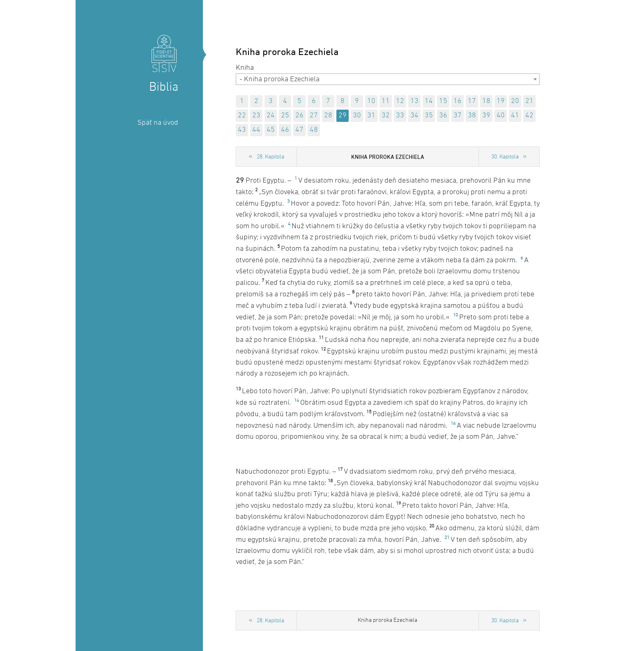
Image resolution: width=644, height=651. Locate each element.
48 (314, 130)
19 (501, 101)
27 (314, 116)
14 (429, 101)
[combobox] (388, 79)
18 (486, 101)
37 (458, 116)
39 (486, 116)
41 (515, 116)
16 (458, 101)
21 (529, 101)
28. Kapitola (270, 157)
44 (256, 130)
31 (371, 116)
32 (386, 116)
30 (357, 116)
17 (472, 101)
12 (400, 101)
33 (400, 116)
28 (328, 116)
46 (285, 130)
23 (256, 116)
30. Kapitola (505, 157)
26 (299, 116)
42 (529, 116)
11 (386, 101)
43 (242, 130)
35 (429, 116)
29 (343, 116)
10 (371, 101)
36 (443, 116)
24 (271, 116)
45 (271, 130)
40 (501, 116)
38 (472, 116)
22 (242, 116)
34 (414, 116)
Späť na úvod (158, 123)
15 (443, 101)
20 (515, 101)
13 (414, 101)
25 (285, 116)
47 (299, 130)
